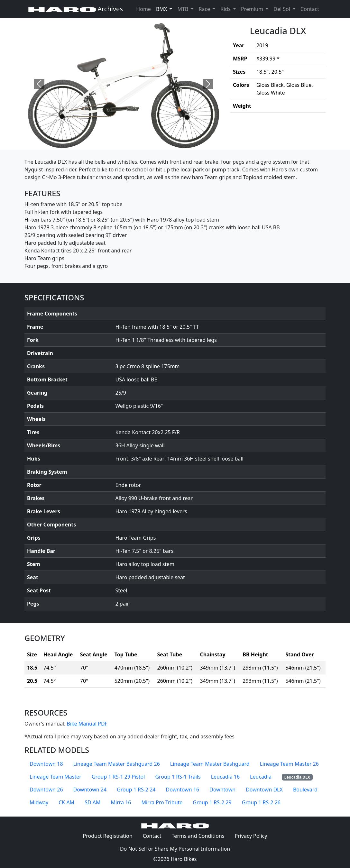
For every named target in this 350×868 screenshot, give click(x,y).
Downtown (222, 790)
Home (143, 9)
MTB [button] (183, 9)
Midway (39, 802)
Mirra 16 (121, 802)
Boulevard (305, 790)
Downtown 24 (90, 790)
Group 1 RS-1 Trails (178, 777)
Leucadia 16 (225, 777)
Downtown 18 (46, 764)
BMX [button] (162, 9)
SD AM (92, 802)
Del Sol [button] (282, 9)
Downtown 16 (182, 790)
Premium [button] (253, 9)
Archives (76, 9)
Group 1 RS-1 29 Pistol (118, 777)
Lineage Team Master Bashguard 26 (117, 764)
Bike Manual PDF (87, 724)
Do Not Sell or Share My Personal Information (175, 849)
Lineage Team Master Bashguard (210, 764)
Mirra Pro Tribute (162, 802)
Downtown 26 (46, 790)
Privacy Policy (253, 836)
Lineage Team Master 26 (289, 764)
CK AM (66, 802)
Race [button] (205, 9)
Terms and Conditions (201, 836)
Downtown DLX (264, 790)
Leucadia (261, 777)
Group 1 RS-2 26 (261, 802)
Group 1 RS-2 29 (212, 802)
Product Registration (108, 836)
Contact (311, 9)
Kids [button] (226, 9)
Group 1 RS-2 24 (136, 790)
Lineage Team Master (55, 777)
